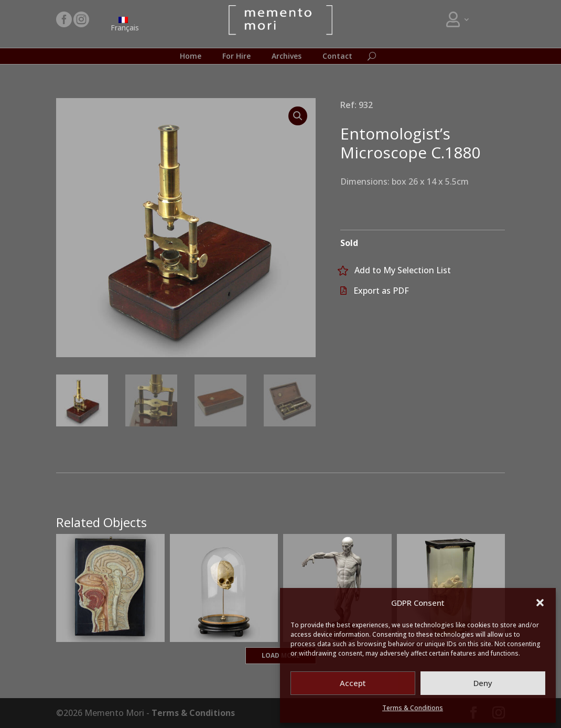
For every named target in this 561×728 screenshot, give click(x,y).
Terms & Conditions (413, 708)
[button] (540, 603)
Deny (483, 683)
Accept (353, 683)
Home (191, 57)
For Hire (236, 57)
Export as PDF (381, 291)
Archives (287, 57)
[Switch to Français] (123, 24)
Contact (337, 57)
